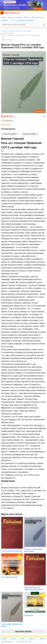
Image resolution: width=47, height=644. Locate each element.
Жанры (4, 17)
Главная (4, 31)
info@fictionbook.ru (7, 641)
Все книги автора (23, 632)
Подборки (5, 20)
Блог (14, 20)
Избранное (29, 615)
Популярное (21, 20)
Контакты (13, 639)
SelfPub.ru (43, 639)
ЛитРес (23, 639)
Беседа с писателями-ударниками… (33, 550)
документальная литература (20, 31)
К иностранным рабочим (12, 551)
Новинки (10, 17)
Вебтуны (27, 17)
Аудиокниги (19, 17)
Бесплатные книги (38, 17)
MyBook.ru (32, 639)
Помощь (4, 639)
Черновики (30, 20)
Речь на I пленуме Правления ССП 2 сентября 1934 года (21, 36)
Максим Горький (7, 33)
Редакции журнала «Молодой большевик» (34, 589)
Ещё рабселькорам (9, 577)
